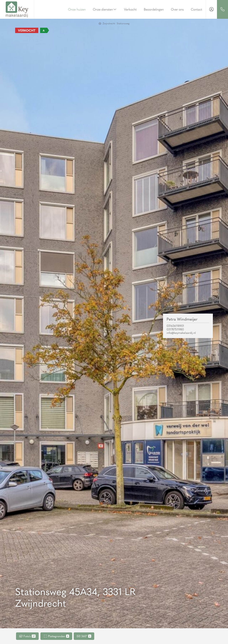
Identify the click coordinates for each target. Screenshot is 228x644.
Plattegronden (56, 636)
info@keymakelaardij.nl (181, 333)
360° (84, 636)
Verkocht (130, 9)
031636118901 (175, 326)
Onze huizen (77, 9)
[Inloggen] (211, 9)
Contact (196, 9)
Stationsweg (123, 23)
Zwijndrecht (109, 23)
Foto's (27, 636)
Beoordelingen (154, 9)
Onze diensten (105, 9)
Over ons (177, 9)
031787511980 (175, 329)
